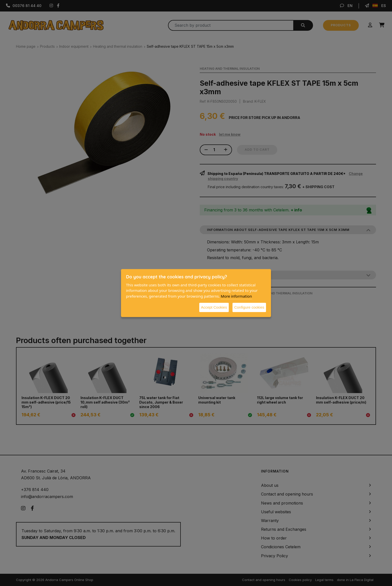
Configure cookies (249, 307)
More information (236, 296)
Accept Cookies (214, 307)
